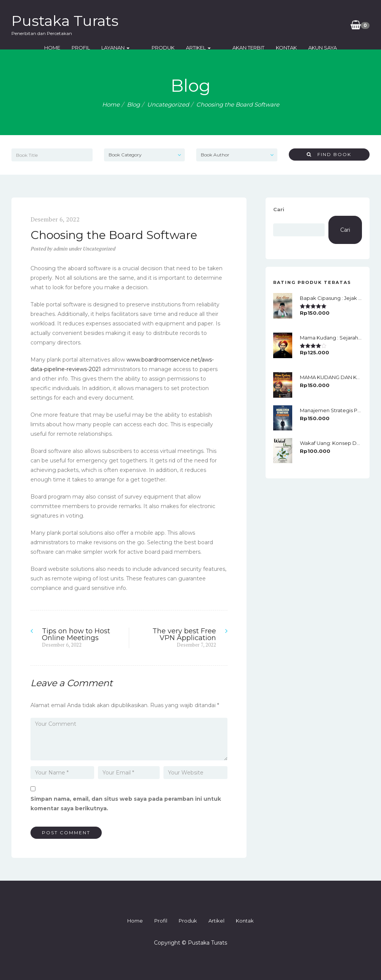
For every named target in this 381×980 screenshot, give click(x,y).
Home (63, 48)
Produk (163, 48)
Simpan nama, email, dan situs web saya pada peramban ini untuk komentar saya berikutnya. (126, 804)
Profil (91, 48)
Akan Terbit (238, 48)
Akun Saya (312, 48)
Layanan (126, 48)
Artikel (198, 48)
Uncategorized (168, 104)
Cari (279, 209)
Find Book (329, 154)
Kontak (276, 48)
